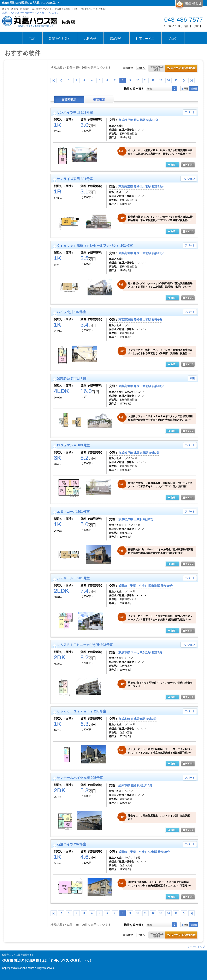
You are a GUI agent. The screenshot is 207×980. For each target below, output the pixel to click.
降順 (194, 89)
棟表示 (99, 99)
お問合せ (189, 5)
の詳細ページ (172, 165)
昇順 (185, 89)
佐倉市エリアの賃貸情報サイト (18, 955)
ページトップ (197, 947)
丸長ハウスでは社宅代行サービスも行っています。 (31, 13)
